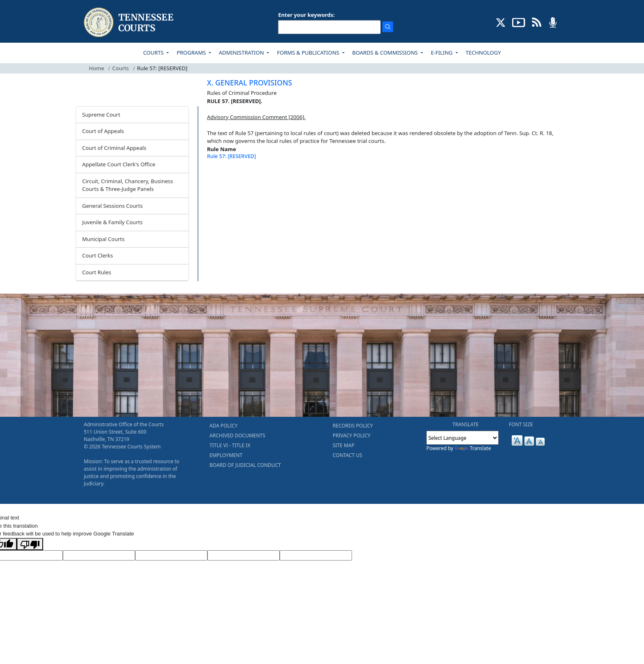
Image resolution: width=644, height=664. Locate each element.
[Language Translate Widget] (462, 438)
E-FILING (443, 53)
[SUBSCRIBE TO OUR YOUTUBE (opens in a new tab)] (519, 22)
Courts (120, 68)
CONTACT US (347, 455)
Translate (473, 448)
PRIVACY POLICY (352, 435)
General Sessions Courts (113, 206)
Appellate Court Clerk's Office (119, 164)
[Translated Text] (244, 556)
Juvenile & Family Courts (112, 222)
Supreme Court (101, 115)
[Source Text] (171, 556)
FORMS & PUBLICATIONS (309, 53)
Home (97, 68)
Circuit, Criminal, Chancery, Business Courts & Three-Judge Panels (128, 185)
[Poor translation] (30, 544)
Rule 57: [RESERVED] (231, 156)
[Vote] (316, 556)
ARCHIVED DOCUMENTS (237, 435)
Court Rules (97, 272)
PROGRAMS (192, 53)
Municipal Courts (103, 239)
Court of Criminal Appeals (114, 148)
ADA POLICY (223, 426)
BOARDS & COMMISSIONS (386, 53)
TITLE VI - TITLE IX (230, 445)
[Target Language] (99, 556)
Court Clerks (98, 255)
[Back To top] (221, 177)
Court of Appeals (103, 131)
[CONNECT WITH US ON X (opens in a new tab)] (501, 22)
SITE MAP (344, 445)
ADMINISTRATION (242, 53)
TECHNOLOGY (483, 53)
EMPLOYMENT (226, 455)
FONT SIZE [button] (521, 424)
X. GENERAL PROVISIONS (250, 83)
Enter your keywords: (306, 15)
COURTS (154, 53)
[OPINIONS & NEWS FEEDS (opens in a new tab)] (537, 22)
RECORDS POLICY (353, 426)
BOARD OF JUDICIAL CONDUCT (245, 465)
